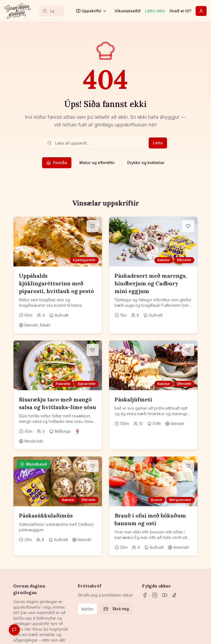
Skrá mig (116, 609)
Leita (158, 143)
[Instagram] (155, 595)
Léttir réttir (155, 11)
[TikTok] (174, 595)
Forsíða (57, 163)
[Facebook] (145, 595)
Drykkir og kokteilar (146, 163)
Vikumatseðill (128, 11)
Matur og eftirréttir (97, 163)
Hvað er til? (180, 11)
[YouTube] (165, 595)
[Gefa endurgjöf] (14, 630)
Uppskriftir (91, 11)
